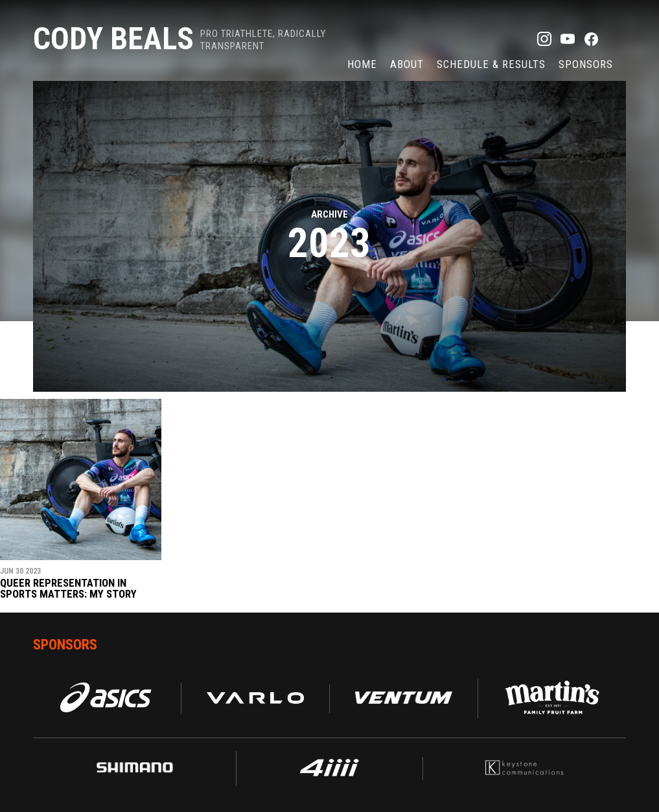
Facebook (591, 39)
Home (362, 64)
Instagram (544, 39)
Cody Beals (113, 39)
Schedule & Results (491, 64)
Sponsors (586, 64)
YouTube (568, 39)
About (407, 64)
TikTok (614, 39)
